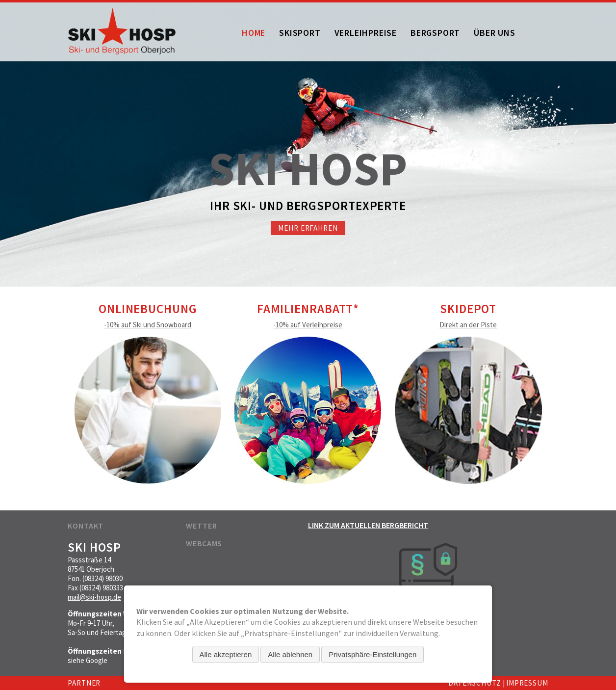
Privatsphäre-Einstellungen (372, 654)
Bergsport (435, 33)
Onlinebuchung (148, 309)
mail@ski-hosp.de (94, 597)
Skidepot (468, 309)
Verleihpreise (366, 33)
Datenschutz (475, 683)
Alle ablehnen (290, 654)
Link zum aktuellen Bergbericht (368, 525)
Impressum (527, 683)
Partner (84, 683)
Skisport (300, 33)
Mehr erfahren (308, 228)
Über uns (494, 33)
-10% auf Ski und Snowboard (148, 325)
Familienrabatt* (308, 309)
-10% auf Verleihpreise (308, 325)
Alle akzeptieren (226, 654)
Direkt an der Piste (468, 325)
